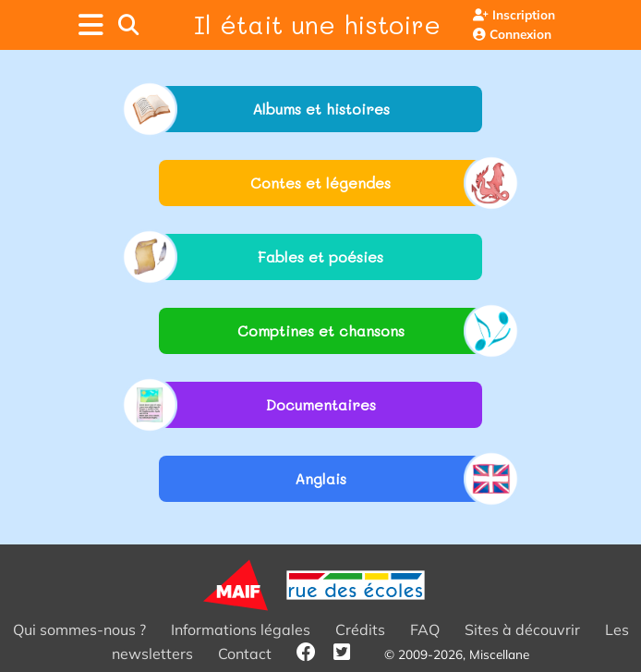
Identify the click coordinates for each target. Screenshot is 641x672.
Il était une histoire (317, 24)
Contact (245, 654)
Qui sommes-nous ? (79, 629)
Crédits (360, 629)
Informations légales (241, 629)
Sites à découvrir (522, 629)
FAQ (425, 629)
